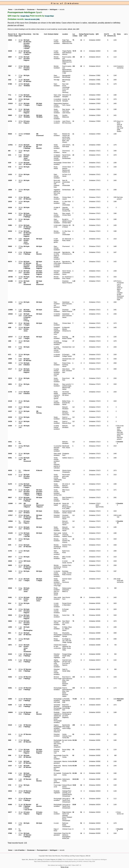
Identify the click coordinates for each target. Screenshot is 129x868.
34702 (10, 660)
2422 (10, 80)
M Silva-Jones (26, 158)
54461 (10, 597)
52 (81, 812)
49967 (10, 66)
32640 (10, 561)
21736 (10, 392)
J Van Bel (27, 536)
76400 (10, 571)
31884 (10, 225)
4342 (10, 347)
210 (74, 677)
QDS (78, 29)
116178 (10, 579)
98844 (10, 750)
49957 (10, 57)
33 (73, 785)
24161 (10, 442)
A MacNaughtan (28, 630)
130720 (10, 527)
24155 (10, 407)
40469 (10, 805)
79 (75, 51)
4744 (10, 785)
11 (73, 109)
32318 (10, 231)
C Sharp (26, 808)
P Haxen (26, 244)
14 (81, 40)
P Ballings (27, 47)
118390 (10, 503)
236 (74, 725)
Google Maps (25, 16)
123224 (10, 103)
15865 (10, 363)
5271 (10, 355)
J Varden (26, 48)
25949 (10, 588)
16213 (10, 378)
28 (73, 337)
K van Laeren (28, 316)
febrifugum (53, 9)
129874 (10, 323)
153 (74, 57)
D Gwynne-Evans (27, 318)
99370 (10, 262)
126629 (10, 511)
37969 (10, 833)
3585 (10, 740)
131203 (10, 533)
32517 (10, 557)
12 (73, 539)
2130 (10, 669)
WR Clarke (27, 561)
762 (9, 76)
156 (75, 699)
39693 (10, 621)
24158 (10, 417)
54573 (10, 239)
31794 (10, 551)
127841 (10, 145)
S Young (26, 321)
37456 (10, 773)
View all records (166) (32, 19)
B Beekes (27, 365)
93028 (10, 823)
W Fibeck (27, 513)
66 (75, 785)
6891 (10, 639)
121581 (10, 302)
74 (73, 699)
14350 (10, 627)
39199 (10, 51)
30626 (10, 615)
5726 (10, 167)
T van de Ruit (28, 810)
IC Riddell (27, 134)
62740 (10, 121)
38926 (10, 40)
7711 (10, 95)
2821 (10, 633)
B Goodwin (27, 311)
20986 (10, 99)
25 (81, 597)
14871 (10, 645)
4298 (10, 328)
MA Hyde (27, 40)
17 (73, 341)
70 (73, 615)
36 (73, 252)
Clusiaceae (31, 9)
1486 (10, 341)
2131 (10, 734)
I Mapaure (27, 507)
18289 (10, 180)
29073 (10, 219)
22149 (10, 401)
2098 (10, 755)
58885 (10, 115)
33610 (10, 799)
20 (81, 57)
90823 (10, 490)
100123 (10, 271)
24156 (10, 207)
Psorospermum (42, 9)
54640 (10, 246)
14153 (10, 174)
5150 (10, 163)
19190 (10, 197)
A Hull (26, 279)
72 (73, 225)
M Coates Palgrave (27, 44)
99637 (10, 498)
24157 (10, 411)
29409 (10, 454)
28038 (10, 829)
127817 (10, 515)
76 (73, 40)
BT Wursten (27, 42)
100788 (10, 277)
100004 (10, 712)
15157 (10, 766)
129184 (10, 314)
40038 (10, 470)
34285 (10, 705)
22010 (10, 202)
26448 (10, 213)
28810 (10, 446)
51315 (10, 475)
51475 (10, 484)
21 (74, 511)
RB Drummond (40, 135)
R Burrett (27, 160)
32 (73, 779)
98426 (10, 134)
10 (81, 833)
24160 (10, 426)
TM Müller (27, 86)
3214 (10, 603)
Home (10, 9)
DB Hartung (39, 412)
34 (73, 378)
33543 (10, 791)
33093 (10, 699)
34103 (10, 654)
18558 (10, 190)
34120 (10, 725)
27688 (10, 609)
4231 (10, 155)
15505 (10, 359)
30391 (10, 458)
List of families (20, 9)
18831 (10, 384)
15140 (10, 761)
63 (73, 734)
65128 (10, 252)
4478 (10, 545)
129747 (10, 337)
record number (62, 29)
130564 (10, 521)
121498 (10, 281)
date (74, 29)
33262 (10, 677)
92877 (10, 812)
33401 (10, 688)
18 (74, 281)
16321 (10, 109)
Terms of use (65, 867)
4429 (10, 539)
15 (73, 155)
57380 (10, 84)
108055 (10, 779)
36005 (10, 565)
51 (74, 355)
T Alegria (27, 105)
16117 (10, 369)
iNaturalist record (120, 700)
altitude (70, 29)
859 (9, 151)
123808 (10, 310)
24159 (10, 421)
